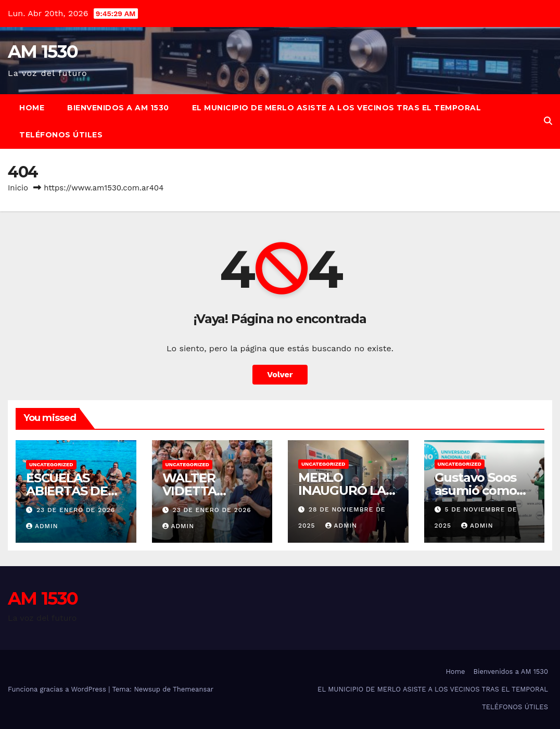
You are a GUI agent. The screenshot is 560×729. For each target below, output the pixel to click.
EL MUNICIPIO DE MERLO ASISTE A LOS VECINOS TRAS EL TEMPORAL (337, 108)
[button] (548, 121)
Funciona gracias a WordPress (58, 689)
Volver (280, 374)
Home (32, 108)
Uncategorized (51, 464)
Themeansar (193, 689)
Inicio (18, 188)
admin (42, 526)
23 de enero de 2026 (76, 510)
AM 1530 (43, 52)
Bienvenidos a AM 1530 (118, 108)
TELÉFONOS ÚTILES (61, 135)
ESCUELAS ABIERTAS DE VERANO (67, 491)
